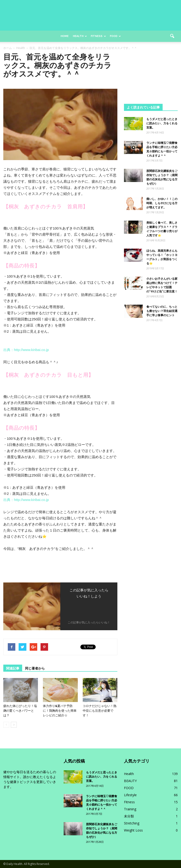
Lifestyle (130, 795)
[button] (172, 36)
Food (115, 36)
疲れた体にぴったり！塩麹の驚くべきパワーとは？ (20, 711)
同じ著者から (35, 668)
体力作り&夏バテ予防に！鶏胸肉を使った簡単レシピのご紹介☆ (60, 711)
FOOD (129, 788)
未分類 (129, 816)
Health (80, 36)
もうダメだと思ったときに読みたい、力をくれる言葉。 (162, 123)
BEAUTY (130, 781)
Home (65, 36)
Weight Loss (133, 830)
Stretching (132, 823)
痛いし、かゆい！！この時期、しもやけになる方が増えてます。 (162, 203)
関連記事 (13, 668)
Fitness (98, 36)
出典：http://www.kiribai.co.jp (26, 350)
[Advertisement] (151, 76)
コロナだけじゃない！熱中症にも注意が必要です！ (100, 711)
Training (130, 809)
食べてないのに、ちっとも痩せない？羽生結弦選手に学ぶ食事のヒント (162, 311)
